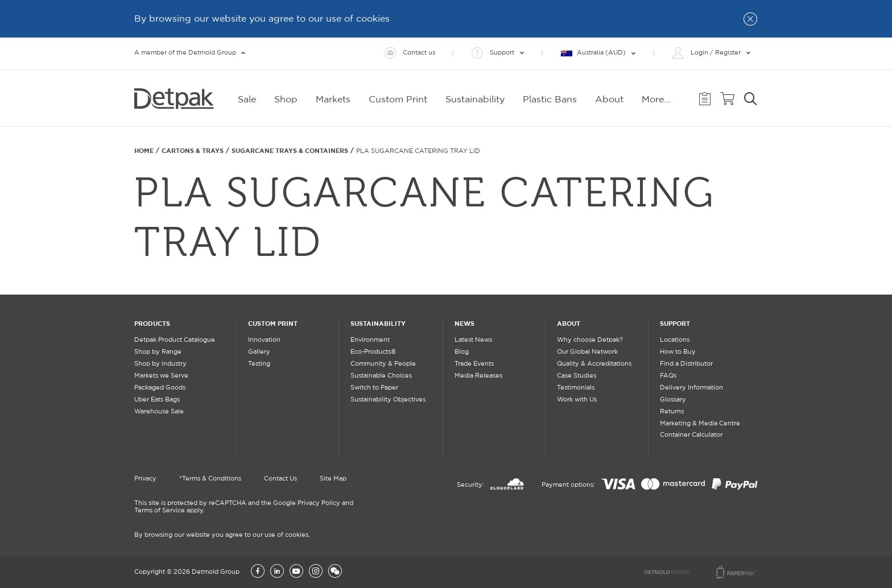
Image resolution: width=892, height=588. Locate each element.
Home (144, 151)
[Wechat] (335, 572)
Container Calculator (691, 435)
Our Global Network (587, 352)
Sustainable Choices (381, 376)
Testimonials (576, 388)
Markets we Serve (161, 376)
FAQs (668, 376)
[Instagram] (316, 572)
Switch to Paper (374, 388)
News (464, 324)
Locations (675, 340)
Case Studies (577, 376)
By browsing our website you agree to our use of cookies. (222, 535)
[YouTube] (296, 572)
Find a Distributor (686, 364)
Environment (370, 340)
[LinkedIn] (277, 572)
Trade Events (474, 364)
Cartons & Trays (193, 151)
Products (152, 324)
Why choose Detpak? (590, 340)
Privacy (145, 479)
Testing (259, 364)
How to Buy (678, 352)
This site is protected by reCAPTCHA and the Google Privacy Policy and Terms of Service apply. (244, 507)
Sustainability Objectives (388, 400)
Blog (462, 352)
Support (675, 324)
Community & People (383, 364)
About (569, 324)
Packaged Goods (160, 388)
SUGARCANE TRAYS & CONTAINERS (290, 151)
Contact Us (280, 479)
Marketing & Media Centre (700, 424)
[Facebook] (258, 572)
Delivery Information (691, 388)
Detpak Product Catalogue (175, 340)
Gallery (259, 352)
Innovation (264, 340)
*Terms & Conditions (210, 479)
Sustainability (378, 324)
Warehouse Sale (159, 412)
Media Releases (478, 376)
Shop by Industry (160, 364)
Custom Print (273, 324)
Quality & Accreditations (594, 364)
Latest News (473, 340)
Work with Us (577, 400)
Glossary (673, 400)
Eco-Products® (373, 352)
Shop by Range (158, 352)
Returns (672, 412)
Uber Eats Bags (157, 400)
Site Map (333, 479)
